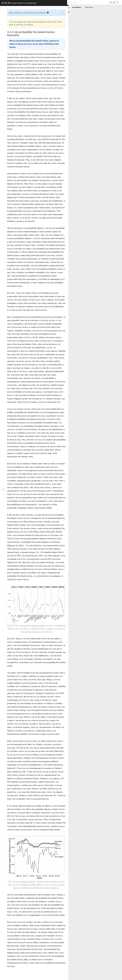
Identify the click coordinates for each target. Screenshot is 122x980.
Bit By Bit (19, 3)
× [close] (63, 13)
